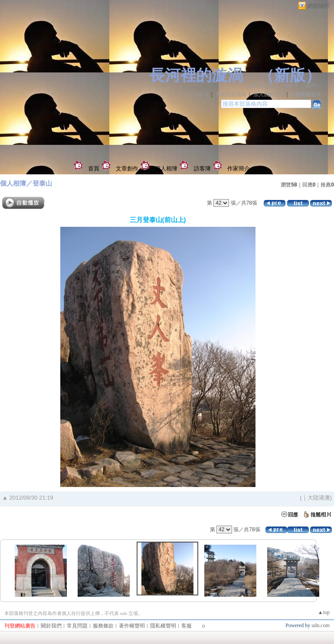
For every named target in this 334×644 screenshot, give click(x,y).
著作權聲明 (132, 626)
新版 (290, 75)
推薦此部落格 (231, 95)
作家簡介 (239, 168)
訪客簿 (202, 168)
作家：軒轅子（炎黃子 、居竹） (284, 86)
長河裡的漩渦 (196, 75)
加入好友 (199, 95)
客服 (187, 626)
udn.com (321, 625)
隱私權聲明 (163, 626)
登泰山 (42, 183)
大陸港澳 (319, 498)
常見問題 (77, 626)
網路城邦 (318, 6)
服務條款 (103, 626)
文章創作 (127, 168)
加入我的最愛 (269, 95)
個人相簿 (166, 168)
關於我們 (51, 626)
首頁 (94, 168)
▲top (324, 612)
